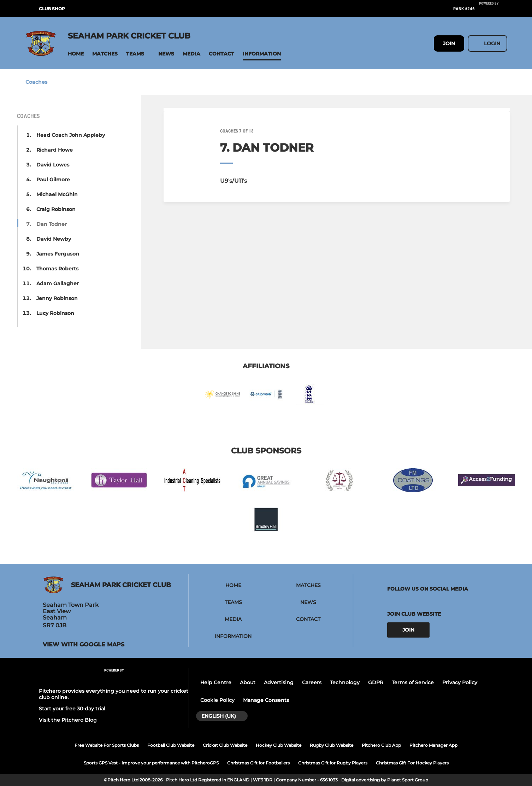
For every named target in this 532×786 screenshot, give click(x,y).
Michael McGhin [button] (57, 194)
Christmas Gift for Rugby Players (333, 763)
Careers (312, 682)
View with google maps (84, 645)
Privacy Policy (460, 682)
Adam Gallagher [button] (58, 283)
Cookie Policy (217, 700)
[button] (76, 54)
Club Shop (52, 9)
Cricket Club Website (225, 745)
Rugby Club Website (332, 745)
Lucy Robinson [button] (55, 313)
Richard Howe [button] (55, 150)
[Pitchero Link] (493, 12)
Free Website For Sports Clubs (107, 745)
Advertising (279, 682)
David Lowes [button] (53, 165)
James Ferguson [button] (58, 254)
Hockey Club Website (279, 745)
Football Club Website (171, 745)
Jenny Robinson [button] (57, 298)
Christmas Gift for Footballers (258, 763)
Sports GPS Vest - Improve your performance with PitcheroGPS (151, 763)
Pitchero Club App (381, 745)
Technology (345, 682)
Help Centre (216, 682)
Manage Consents (266, 700)
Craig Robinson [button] (56, 209)
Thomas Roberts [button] (57, 269)
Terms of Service (413, 682)
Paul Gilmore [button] (53, 180)
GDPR (376, 682)
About (248, 682)
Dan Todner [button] (52, 224)
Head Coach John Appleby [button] (71, 135)
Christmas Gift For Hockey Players (412, 763)
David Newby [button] (54, 239)
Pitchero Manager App (433, 745)
